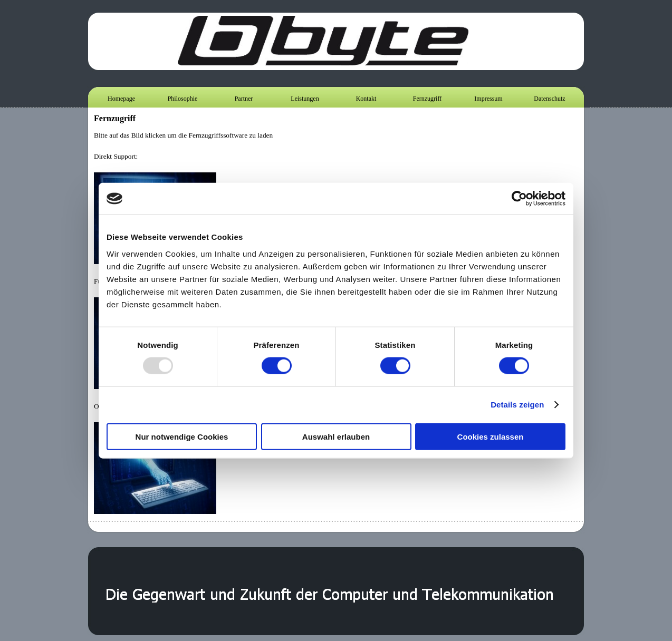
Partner (244, 99)
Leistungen (305, 99)
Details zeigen (517, 405)
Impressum (488, 99)
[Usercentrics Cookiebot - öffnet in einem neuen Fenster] (519, 199)
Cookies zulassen (491, 436)
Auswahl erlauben (336, 436)
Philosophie (183, 99)
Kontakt (366, 99)
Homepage (121, 99)
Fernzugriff (427, 99)
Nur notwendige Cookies (182, 436)
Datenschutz (549, 99)
